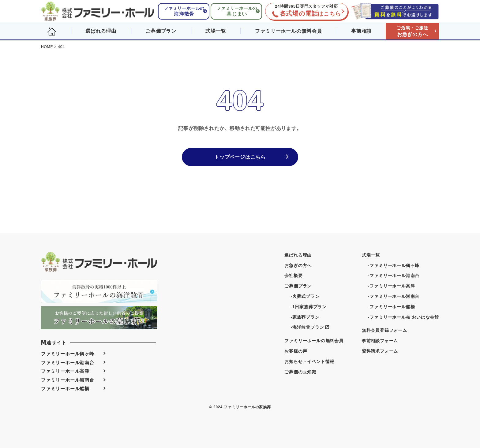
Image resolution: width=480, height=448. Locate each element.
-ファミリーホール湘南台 (394, 296)
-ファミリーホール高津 (391, 286)
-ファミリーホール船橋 (391, 307)
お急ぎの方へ (412, 31)
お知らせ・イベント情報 (309, 361)
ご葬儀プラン (161, 31)
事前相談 (361, 31)
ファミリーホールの (184, 11)
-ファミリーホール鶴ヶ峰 (394, 265)
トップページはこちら (240, 157)
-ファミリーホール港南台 (394, 276)
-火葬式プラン (305, 296)
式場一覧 (216, 31)
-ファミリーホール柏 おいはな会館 (403, 317)
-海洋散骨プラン (310, 327)
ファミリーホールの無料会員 (288, 31)
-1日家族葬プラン (309, 307)
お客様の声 (296, 351)
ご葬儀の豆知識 (300, 372)
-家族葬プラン (305, 317)
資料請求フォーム (380, 351)
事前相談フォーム (380, 341)
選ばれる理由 (101, 31)
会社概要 (293, 276)
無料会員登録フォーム (384, 330)
